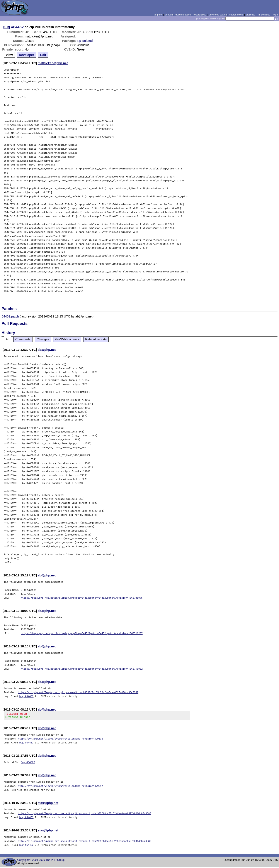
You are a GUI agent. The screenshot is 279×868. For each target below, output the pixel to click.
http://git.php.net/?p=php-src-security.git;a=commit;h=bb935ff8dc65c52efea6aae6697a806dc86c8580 (84, 815)
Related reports (96, 339)
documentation (183, 15)
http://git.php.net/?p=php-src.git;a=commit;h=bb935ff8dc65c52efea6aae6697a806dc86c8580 (78, 692)
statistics (251, 15)
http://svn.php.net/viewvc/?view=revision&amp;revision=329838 (60, 740)
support (169, 15)
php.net (158, 15)
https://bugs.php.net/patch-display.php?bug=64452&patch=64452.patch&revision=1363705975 (82, 598)
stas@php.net (48, 804)
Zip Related (85, 41)
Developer (27, 55)
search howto (236, 15)
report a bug (200, 15)
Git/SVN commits (67, 339)
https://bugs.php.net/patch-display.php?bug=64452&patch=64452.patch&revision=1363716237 (82, 633)
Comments (23, 339)
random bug (264, 15)
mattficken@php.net (53, 63)
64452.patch (10, 316)
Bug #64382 (28, 763)
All (7, 339)
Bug (7, 27)
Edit (43, 55)
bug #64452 (26, 696)
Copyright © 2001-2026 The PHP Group (41, 861)
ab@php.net (47, 350)
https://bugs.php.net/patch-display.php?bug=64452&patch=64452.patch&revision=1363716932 (82, 669)
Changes (43, 339)
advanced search (218, 15)
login (275, 15)
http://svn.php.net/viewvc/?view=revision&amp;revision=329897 (60, 787)
